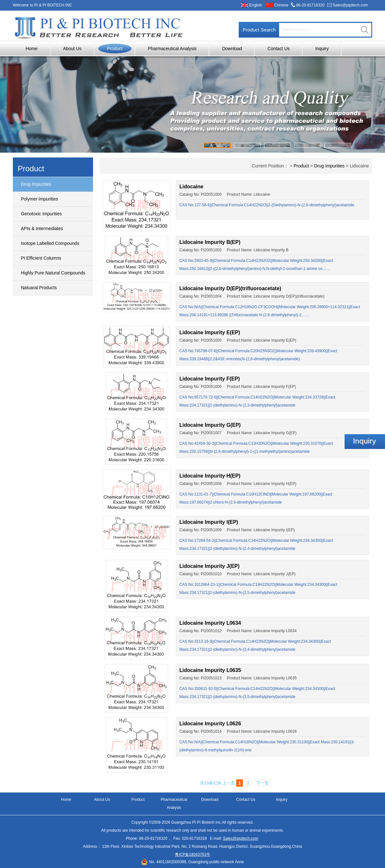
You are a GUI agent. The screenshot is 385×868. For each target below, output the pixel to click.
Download (232, 49)
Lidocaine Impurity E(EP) (210, 332)
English (256, 5)
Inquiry (322, 49)
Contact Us (279, 49)
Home (32, 49)
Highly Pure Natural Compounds (53, 273)
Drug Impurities (36, 184)
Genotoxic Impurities (41, 214)
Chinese (281, 5)
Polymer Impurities (39, 199)
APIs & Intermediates (42, 228)
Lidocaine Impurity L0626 (210, 724)
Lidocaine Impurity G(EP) (210, 425)
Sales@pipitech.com (350, 5)
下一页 (263, 783)
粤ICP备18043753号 (192, 855)
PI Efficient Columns (41, 258)
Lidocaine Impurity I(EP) (209, 522)
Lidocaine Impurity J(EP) (210, 566)
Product (115, 49)
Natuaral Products (39, 288)
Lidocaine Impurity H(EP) (210, 476)
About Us (72, 49)
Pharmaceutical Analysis (172, 49)
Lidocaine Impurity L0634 (210, 623)
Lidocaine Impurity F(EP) (210, 379)
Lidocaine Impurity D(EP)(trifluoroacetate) (230, 288)
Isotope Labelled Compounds (50, 243)
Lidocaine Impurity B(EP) (210, 242)
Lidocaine (191, 187)
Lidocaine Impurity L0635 (210, 670)
